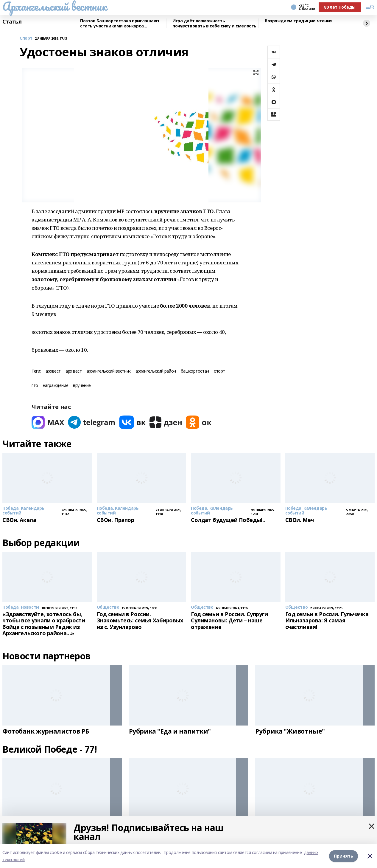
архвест (53, 371)
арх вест (74, 371)
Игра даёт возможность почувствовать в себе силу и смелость (214, 23)
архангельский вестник (109, 371)
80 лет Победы (340, 7)
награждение (56, 386)
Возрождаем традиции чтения (299, 21)
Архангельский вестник (54, 6)
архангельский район (156, 371)
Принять (343, 856)
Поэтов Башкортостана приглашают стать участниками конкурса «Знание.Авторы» (120, 23)
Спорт (26, 38)
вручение (82, 386)
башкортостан (195, 371)
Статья (12, 22)
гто (35, 386)
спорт (219, 371)
